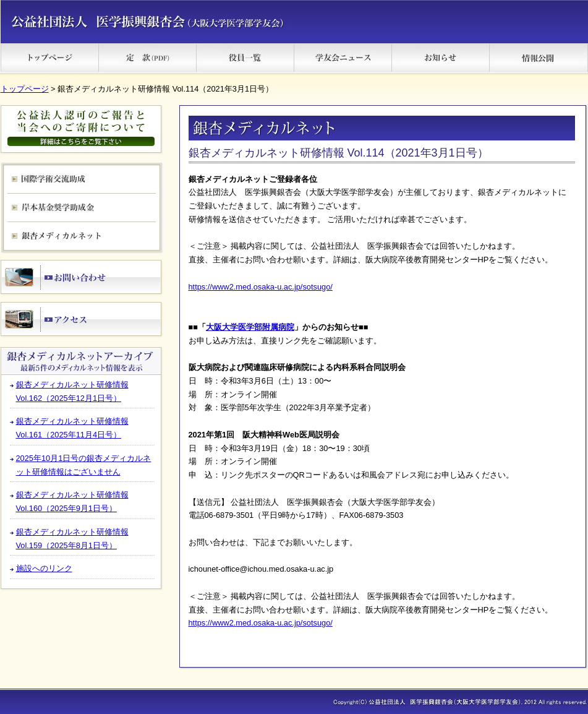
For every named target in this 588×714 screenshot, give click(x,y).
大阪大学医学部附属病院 (250, 327)
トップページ (25, 89)
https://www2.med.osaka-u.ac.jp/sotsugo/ (261, 287)
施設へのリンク (44, 568)
